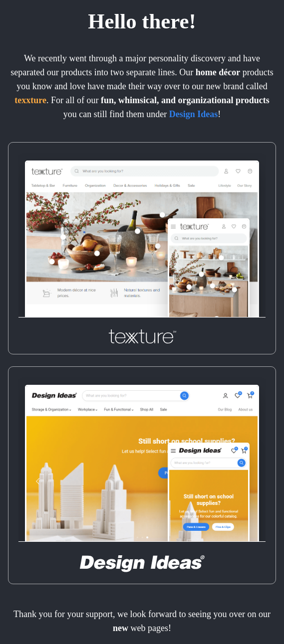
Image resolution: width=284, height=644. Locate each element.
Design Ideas (194, 114)
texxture (30, 100)
